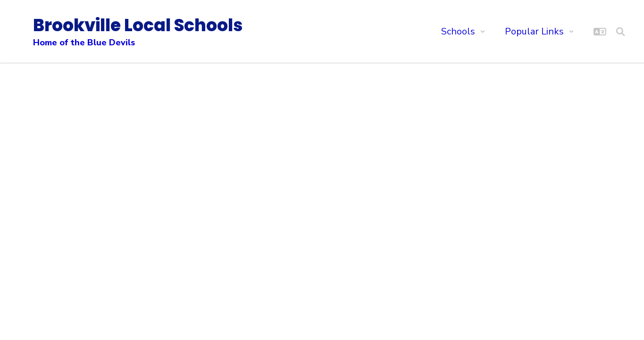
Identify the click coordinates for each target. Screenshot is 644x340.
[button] (463, 31)
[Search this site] (620, 32)
